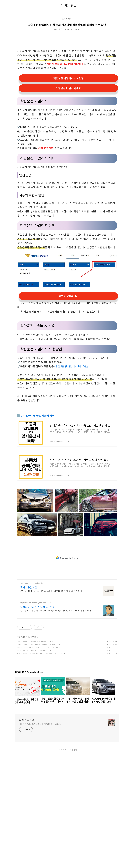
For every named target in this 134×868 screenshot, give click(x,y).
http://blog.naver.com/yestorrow (33, 603)
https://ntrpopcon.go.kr (30, 583)
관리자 (76, 750)
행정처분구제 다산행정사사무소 (37, 607)
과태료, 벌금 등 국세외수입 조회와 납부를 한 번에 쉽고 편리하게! (51, 591)
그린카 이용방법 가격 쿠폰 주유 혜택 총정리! (33, 641)
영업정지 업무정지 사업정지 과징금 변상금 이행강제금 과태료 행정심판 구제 (57, 610)
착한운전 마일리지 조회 (68, 88)
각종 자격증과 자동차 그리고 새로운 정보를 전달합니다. (41, 724)
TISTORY (68, 750)
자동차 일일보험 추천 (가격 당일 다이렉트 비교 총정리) (37, 644)
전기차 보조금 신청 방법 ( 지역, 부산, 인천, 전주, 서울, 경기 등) (40, 653)
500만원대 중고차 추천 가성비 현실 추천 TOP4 (34, 650)
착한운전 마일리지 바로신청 (68, 78)
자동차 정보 (21, 637)
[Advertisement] (67, 558)
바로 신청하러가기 (68, 296)
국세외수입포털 (29, 587)
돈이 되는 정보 (67, 5)
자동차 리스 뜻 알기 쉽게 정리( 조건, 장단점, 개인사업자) (38, 647)
